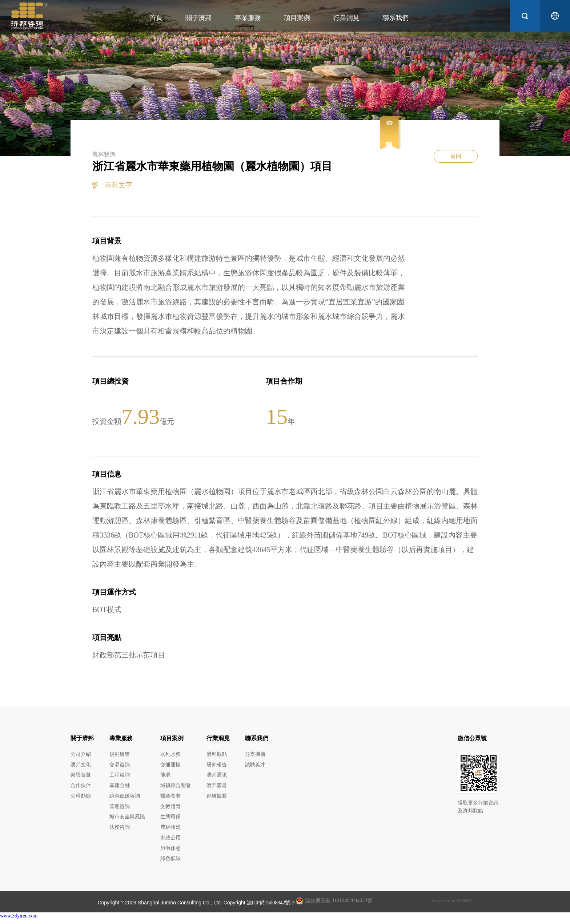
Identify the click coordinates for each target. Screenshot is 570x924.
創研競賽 (217, 798)
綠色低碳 (170, 864)
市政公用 (170, 842)
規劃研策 (120, 755)
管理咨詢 (120, 809)
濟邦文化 (81, 765)
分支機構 (255, 755)
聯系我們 (389, 18)
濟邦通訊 (217, 776)
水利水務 (170, 755)
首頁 (149, 18)
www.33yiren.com (19, 921)
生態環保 (170, 820)
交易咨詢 (120, 765)
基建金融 (120, 787)
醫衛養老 (170, 798)
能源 (165, 776)
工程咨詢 (120, 776)
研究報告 (217, 765)
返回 (454, 161)
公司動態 (81, 798)
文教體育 (170, 809)
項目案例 (291, 18)
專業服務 (241, 18)
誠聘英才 (255, 765)
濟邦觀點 (217, 755)
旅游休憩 (170, 853)
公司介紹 (81, 755)
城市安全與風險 (127, 820)
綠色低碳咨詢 (125, 798)
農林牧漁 (170, 831)
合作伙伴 (81, 787)
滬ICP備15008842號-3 (271, 908)
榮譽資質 (81, 776)
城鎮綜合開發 (176, 787)
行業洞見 (340, 18)
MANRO (464, 906)
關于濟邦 (192, 18)
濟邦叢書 (217, 787)
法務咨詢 (120, 831)
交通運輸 (170, 765)
